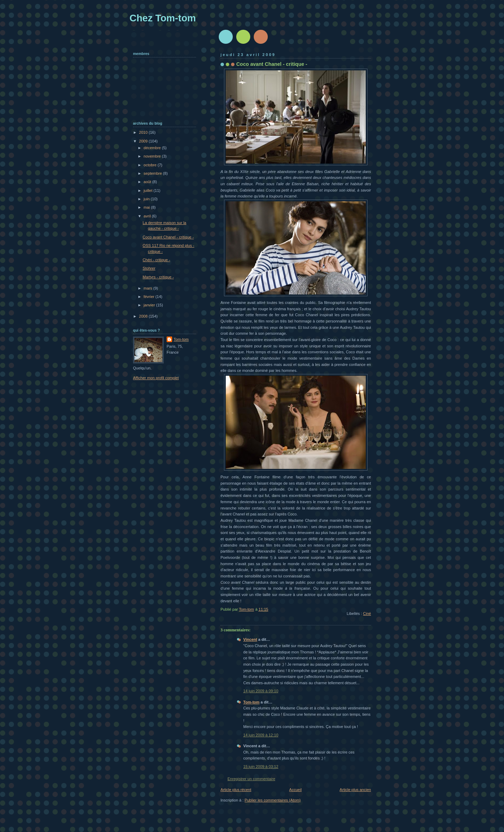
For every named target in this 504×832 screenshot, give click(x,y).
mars (148, 288)
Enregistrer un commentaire (251, 779)
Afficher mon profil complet (156, 378)
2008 (144, 316)
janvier (150, 305)
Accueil (295, 790)
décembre (153, 148)
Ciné (367, 613)
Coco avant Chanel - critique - (168, 237)
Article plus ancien (355, 790)
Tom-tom (251, 702)
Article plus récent (236, 790)
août (148, 182)
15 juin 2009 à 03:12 (261, 767)
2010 (144, 132)
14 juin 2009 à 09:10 (261, 691)
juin (147, 199)
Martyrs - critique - (158, 277)
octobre (150, 165)
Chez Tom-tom (163, 18)
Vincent (250, 639)
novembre (153, 156)
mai (147, 207)
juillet (148, 190)
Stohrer (149, 268)
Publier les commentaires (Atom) (273, 800)
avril (148, 216)
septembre (153, 173)
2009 (144, 141)
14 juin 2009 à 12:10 (261, 735)
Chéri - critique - (157, 260)
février (149, 297)
